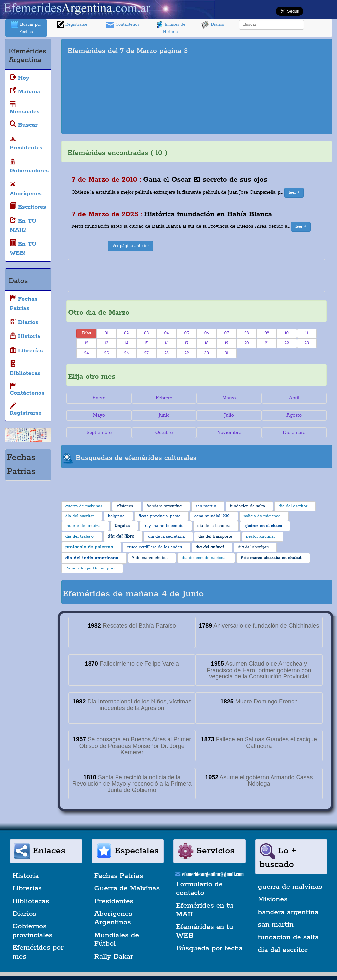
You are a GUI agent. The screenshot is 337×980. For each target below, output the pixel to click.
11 (307, 333)
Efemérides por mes (38, 952)
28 (167, 353)
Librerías (27, 888)
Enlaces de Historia (170, 27)
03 (146, 333)
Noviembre (229, 433)
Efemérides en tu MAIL (205, 910)
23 (307, 343)
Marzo (229, 398)
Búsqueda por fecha (209, 948)
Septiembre (99, 433)
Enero (99, 398)
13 (106, 343)
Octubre (164, 433)
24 (86, 353)
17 (187, 343)
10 (287, 333)
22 (287, 343)
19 (227, 343)
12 (86, 343)
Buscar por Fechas (26, 27)
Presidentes (114, 901)
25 (106, 353)
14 (126, 343)
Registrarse (72, 25)
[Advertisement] (269, 86)
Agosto (294, 415)
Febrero (164, 398)
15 (146, 343)
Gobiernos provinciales (32, 931)
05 (187, 333)
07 (227, 333)
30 (207, 353)
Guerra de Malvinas (127, 888)
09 (267, 333)
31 (227, 353)
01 (107, 333)
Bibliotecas (31, 901)
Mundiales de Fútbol (117, 940)
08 (246, 333)
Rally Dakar (114, 957)
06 (207, 333)
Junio (164, 415)
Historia (26, 876)
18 (207, 343)
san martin (276, 925)
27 (146, 353)
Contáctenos (123, 25)
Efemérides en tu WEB (205, 931)
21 (267, 343)
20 (246, 343)
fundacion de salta (288, 937)
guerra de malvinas (290, 887)
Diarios (213, 25)
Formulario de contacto (199, 888)
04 (167, 333)
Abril (294, 398)
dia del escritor (283, 950)
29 (186, 353)
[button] (294, 193)
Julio (229, 415)
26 (127, 353)
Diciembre (294, 433)
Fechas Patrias (119, 876)
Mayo (99, 415)
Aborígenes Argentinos (114, 918)
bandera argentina (288, 912)
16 (167, 343)
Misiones (273, 899)
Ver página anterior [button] (131, 246)
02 (126, 333)
